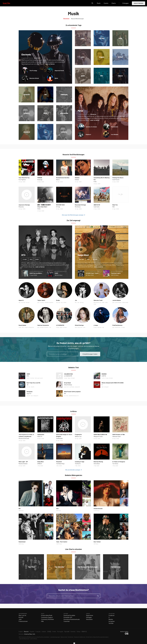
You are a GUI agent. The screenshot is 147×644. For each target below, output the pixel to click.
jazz (103, 387)
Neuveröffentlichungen (77, 19)
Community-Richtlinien (47, 619)
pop (38, 302)
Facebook (112, 615)
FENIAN (40, 178)
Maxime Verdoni (23, 464)
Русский (67, 631)
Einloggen (126, 3)
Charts (114, 3)
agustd (28, 396)
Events (106, 3)
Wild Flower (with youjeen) (72, 392)
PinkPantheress (117, 325)
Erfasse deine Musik (47, 615)
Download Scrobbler (69, 615)
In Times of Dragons (119, 462)
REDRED (104, 374)
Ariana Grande (98, 508)
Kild (113, 207)
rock (84, 327)
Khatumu (21, 207)
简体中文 (84, 631)
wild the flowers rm (74, 396)
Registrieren (139, 3)
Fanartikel (67, 621)
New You (115, 205)
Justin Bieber (117, 300)
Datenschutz (64, 637)
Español (32, 631)
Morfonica (78, 207)
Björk (56, 78)
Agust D (21, 300)
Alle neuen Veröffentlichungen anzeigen (73, 215)
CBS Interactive (23, 637)
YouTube (111, 623)
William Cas (78, 436)
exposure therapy (24, 205)
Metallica (93, 114)
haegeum (36, 396)
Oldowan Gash (116, 436)
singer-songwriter (29, 327)
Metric (58, 180)
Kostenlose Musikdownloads (72, 619)
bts (31, 259)
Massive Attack (34, 78)
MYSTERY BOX (60, 205)
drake (65, 302)
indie (103, 302)
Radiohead (22, 542)
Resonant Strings (80, 205)
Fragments (78, 434)
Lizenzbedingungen (55, 637)
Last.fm (9, 3)
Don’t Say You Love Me (33, 383)
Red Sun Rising (98, 462)
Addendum (41, 434)
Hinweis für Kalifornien (80, 637)
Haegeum (30, 392)
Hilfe (42, 621)
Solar (39, 209)
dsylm (33, 387)
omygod (106, 387)
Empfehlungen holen (90, 354)
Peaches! (59, 462)
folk (23, 327)
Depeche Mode (59, 71)
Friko (95, 182)
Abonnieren (89, 619)
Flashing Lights (116, 273)
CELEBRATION (68, 374)
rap (88, 259)
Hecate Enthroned (24, 438)
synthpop (72, 387)
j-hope (96, 325)
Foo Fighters (22, 180)
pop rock (80, 327)
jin (27, 387)
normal (32, 378)
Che (57, 508)
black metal (125, 302)
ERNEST (40, 464)
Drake (58, 300)
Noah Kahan (22, 325)
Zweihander (59, 438)
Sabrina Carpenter (43, 325)
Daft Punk (37, 58)
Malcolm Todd (98, 300)
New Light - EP (23, 462)
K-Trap (58, 207)
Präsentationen (23, 621)
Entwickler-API (68, 617)
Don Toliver (97, 542)
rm (65, 396)
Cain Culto (97, 207)
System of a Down (91, 127)
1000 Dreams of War (119, 434)
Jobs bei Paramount (24, 639)
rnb (50, 327)
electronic (118, 327)
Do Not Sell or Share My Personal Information (97, 637)
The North (78, 464)
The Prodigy (33, 71)
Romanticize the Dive (63, 178)
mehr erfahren (50, 64)
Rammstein (115, 127)
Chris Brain (97, 464)
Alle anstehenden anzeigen (73, 470)
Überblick (66, 19)
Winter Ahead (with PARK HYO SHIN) (113, 383)
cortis (103, 378)
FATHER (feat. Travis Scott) (94, 273)
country (42, 302)
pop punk (77, 387)
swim (28, 378)
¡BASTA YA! (97, 205)
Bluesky (111, 619)
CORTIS (104, 376)
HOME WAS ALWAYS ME (100, 434)
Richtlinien (71, 637)
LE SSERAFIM (60, 325)
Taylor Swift (41, 300)
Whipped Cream (98, 436)
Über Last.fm (22, 615)
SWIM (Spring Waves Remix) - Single (41, 273)
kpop (37, 259)
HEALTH (40, 436)
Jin (76, 300)
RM (65, 393)
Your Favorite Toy (24, 178)
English (21, 631)
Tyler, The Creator (62, 542)
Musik (99, 3)
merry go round (39, 378)
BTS (28, 376)
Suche (92, 3)
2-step (123, 327)
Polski (54, 631)
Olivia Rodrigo (79, 325)
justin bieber (118, 302)
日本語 (49, 631)
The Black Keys (60, 464)
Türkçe (78, 631)
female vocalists (49, 302)
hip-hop (82, 259)
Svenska (73, 631)
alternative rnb (97, 302)
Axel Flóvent (116, 180)
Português (60, 631)
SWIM (56, 273)
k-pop (25, 259)
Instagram (112, 621)
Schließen (74, 643)
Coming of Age (80, 462)
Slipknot (88, 134)
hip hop (95, 259)
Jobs (20, 619)
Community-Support (47, 617)
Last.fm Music (34, 639)
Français (38, 631)
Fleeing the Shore (118, 178)
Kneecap (40, 180)
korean (28, 302)
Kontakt (21, 617)
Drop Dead (67, 383)
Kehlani (77, 178)
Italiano (44, 631)
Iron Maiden (115, 134)
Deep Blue (40, 462)
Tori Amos (115, 464)
